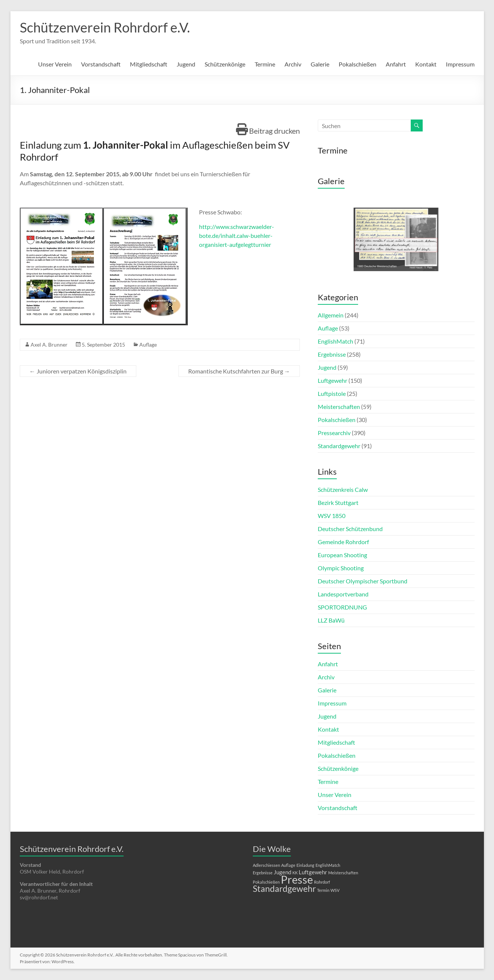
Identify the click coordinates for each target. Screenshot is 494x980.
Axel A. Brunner (49, 345)
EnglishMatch (335, 341)
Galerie (320, 64)
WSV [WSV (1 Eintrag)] (335, 890)
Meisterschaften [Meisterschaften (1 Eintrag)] (343, 873)
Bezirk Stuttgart (338, 503)
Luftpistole (332, 393)
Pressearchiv (334, 433)
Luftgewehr (333, 380)
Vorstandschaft (101, 64)
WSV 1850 (332, 516)
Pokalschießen (358, 64)
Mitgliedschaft (149, 64)
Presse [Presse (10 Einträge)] (297, 879)
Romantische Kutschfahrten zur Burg (239, 371)
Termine (265, 64)
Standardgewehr (339, 446)
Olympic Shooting (341, 568)
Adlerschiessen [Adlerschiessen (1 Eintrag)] (266, 865)
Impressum (460, 64)
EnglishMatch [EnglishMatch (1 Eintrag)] (328, 865)
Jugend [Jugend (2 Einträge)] (282, 872)
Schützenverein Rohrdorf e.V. (105, 27)
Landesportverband (343, 594)
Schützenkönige (225, 64)
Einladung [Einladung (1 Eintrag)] (305, 865)
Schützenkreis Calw (343, 489)
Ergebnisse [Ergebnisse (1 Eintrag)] (263, 873)
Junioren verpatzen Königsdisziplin (78, 371)
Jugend (186, 64)
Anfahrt (396, 64)
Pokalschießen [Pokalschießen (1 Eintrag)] (266, 882)
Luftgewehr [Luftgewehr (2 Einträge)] (313, 872)
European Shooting (342, 555)
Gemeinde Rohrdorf (343, 542)
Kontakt (426, 64)
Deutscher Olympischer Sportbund (363, 581)
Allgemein (331, 315)
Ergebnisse (332, 354)
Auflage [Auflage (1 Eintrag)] (288, 865)
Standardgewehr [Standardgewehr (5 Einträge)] (284, 889)
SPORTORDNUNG (342, 607)
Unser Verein (55, 64)
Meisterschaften (339, 407)
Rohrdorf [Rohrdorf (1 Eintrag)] (322, 882)
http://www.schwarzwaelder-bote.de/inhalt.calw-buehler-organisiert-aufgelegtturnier (237, 235)
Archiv (293, 64)
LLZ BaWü (331, 620)
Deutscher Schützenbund (350, 529)
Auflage (148, 345)
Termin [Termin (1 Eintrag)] (323, 890)
